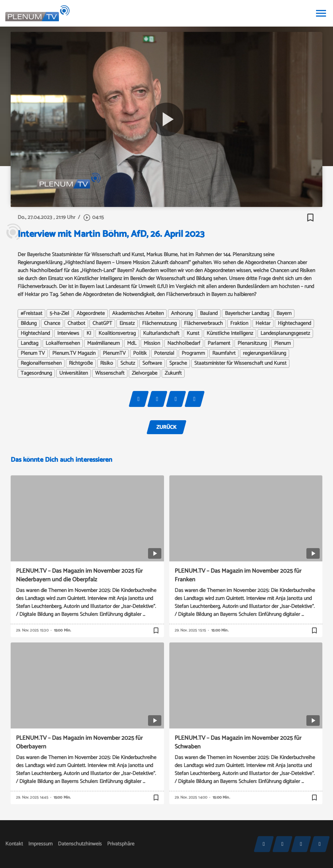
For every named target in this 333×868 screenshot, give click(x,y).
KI (89, 334)
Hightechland (35, 334)
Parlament (219, 343)
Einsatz (127, 324)
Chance (52, 324)
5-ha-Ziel (59, 314)
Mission (152, 343)
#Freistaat (31, 314)
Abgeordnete (91, 314)
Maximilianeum (103, 343)
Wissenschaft (110, 373)
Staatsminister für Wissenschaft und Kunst (240, 363)
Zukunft (173, 373)
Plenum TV (33, 353)
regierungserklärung (264, 353)
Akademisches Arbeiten (138, 314)
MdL (132, 343)
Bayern (284, 314)
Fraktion (239, 324)
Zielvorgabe (145, 373)
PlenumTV (114, 353)
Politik (140, 353)
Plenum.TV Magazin (74, 353)
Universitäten (74, 373)
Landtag (29, 343)
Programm (193, 353)
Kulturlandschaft (161, 334)
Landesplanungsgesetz (285, 334)
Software (152, 363)
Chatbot (76, 324)
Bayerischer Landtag (247, 314)
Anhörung (182, 314)
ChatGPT (102, 324)
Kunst (193, 334)
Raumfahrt (224, 353)
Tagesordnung (36, 373)
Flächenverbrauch (203, 324)
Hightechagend (294, 324)
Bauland (209, 314)
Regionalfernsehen (41, 363)
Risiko (107, 363)
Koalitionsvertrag (117, 334)
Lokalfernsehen (63, 343)
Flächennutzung (159, 324)
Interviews (68, 334)
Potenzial (164, 353)
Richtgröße (81, 363)
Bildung (29, 324)
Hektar (263, 324)
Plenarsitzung (252, 343)
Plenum (282, 343)
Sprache (178, 363)
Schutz (128, 363)
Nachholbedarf (184, 343)
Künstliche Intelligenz (230, 334)
